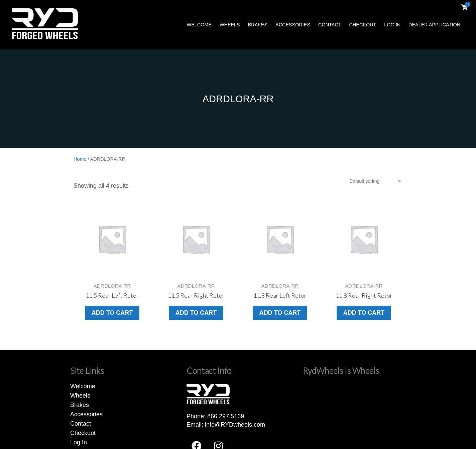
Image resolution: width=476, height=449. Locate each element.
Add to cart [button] (112, 313)
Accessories (293, 25)
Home (80, 159)
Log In (392, 25)
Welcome (199, 25)
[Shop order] (375, 181)
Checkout (363, 25)
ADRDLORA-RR (238, 99)
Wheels (230, 25)
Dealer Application (434, 25)
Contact (330, 25)
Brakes (258, 25)
